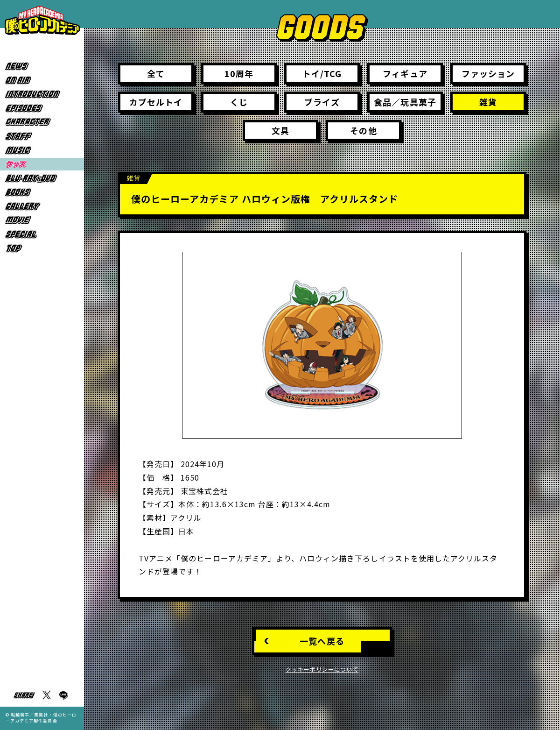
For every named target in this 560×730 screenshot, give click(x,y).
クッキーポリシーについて (322, 669)
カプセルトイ (156, 102)
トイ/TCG (322, 73)
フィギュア (405, 73)
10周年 (239, 73)
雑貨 (488, 102)
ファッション (488, 73)
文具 (280, 130)
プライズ (322, 102)
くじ (239, 102)
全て (156, 73)
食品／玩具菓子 (405, 102)
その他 (363, 130)
